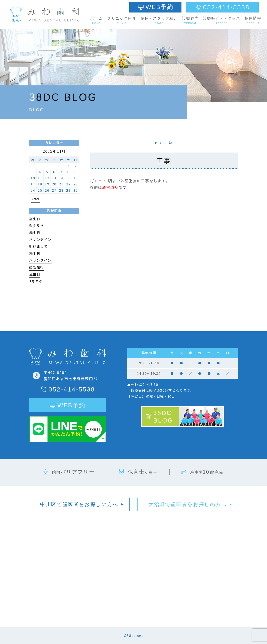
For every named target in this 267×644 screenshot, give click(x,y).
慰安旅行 (37, 226)
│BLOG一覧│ (164, 143)
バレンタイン (40, 239)
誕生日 (35, 219)
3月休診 (36, 281)
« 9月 (35, 199)
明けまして (38, 246)
